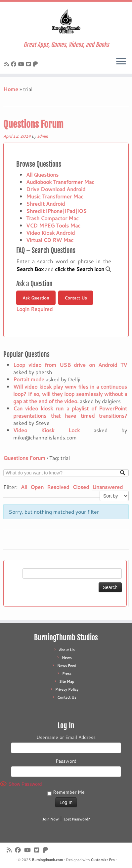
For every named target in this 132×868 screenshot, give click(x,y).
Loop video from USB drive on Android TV (70, 365)
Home (11, 89)
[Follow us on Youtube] (22, 64)
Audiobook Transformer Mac (60, 182)
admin (43, 136)
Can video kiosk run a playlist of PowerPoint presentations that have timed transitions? (70, 412)
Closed (81, 487)
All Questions (42, 174)
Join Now (50, 819)
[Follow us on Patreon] (36, 64)
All (24, 487)
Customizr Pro (103, 860)
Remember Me (66, 792)
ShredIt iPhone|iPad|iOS (56, 211)
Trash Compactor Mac (52, 218)
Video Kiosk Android (50, 233)
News (67, 658)
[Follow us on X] (29, 64)
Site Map (67, 681)
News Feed (67, 666)
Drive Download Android (56, 189)
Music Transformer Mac (55, 196)
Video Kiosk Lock (46, 430)
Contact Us (76, 298)
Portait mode (29, 379)
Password (66, 761)
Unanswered (108, 487)
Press (67, 674)
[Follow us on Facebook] (15, 64)
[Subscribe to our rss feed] (8, 64)
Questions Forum (33, 124)
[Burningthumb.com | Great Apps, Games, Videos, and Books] (66, 21)
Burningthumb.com (47, 860)
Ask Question (36, 298)
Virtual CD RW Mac (50, 240)
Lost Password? (77, 819)
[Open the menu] (121, 62)
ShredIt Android (45, 204)
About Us (67, 650)
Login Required (34, 309)
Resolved (58, 487)
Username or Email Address (66, 737)
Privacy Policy (67, 689)
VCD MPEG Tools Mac (53, 225)
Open (37, 487)
